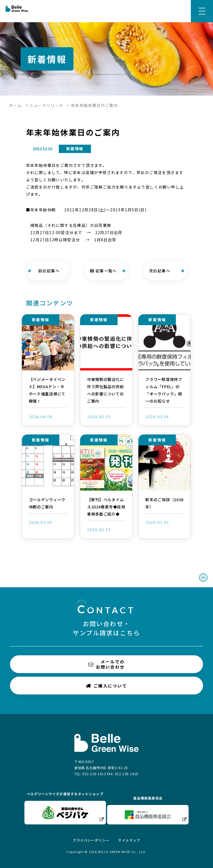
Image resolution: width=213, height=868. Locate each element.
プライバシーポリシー (91, 840)
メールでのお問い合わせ (107, 664)
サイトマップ (129, 840)
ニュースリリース (46, 105)
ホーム (15, 105)
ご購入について (106, 685)
